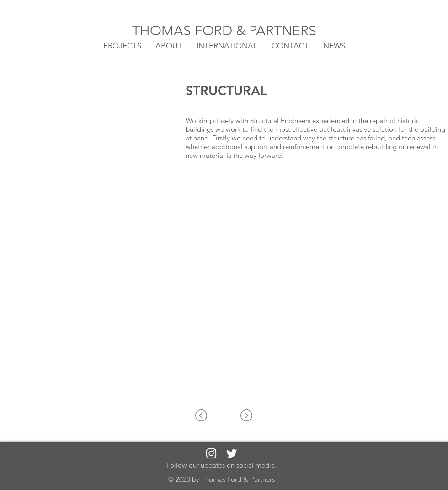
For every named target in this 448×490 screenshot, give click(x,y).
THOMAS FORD (184, 31)
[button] (227, 45)
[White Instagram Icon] (211, 453)
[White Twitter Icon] (232, 453)
